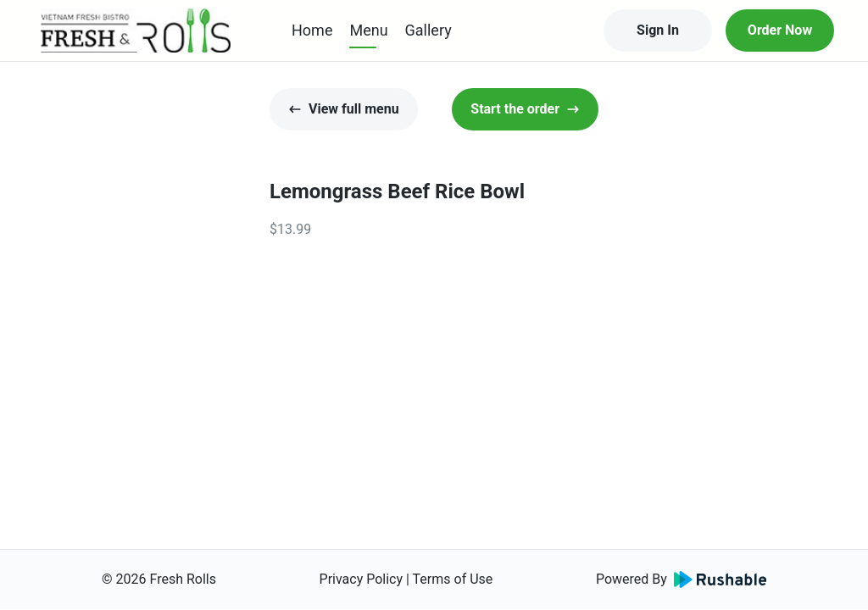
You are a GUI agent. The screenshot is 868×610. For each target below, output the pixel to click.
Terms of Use (453, 579)
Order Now (780, 30)
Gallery (428, 30)
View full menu (344, 109)
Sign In (658, 30)
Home (312, 30)
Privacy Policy (362, 579)
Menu (368, 30)
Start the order (525, 109)
